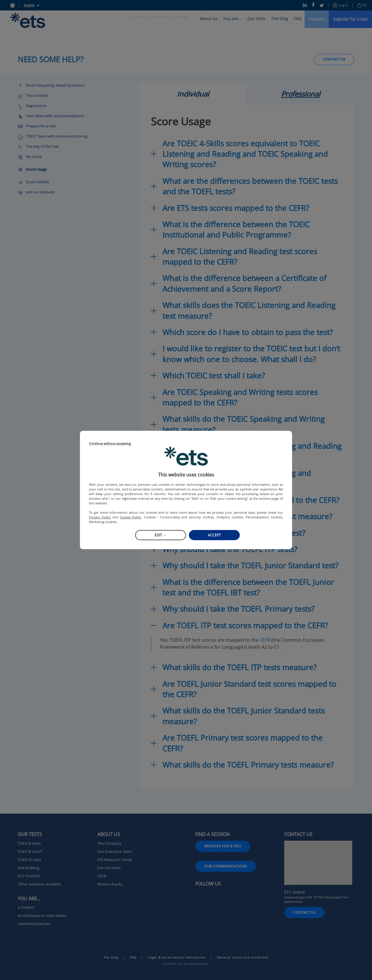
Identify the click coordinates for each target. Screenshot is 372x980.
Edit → (161, 535)
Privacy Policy (100, 517)
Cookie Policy (131, 517)
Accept (214, 535)
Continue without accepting (110, 444)
